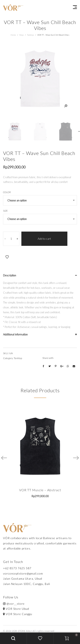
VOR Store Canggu (18, 614)
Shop (21, 35)
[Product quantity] (11, 239)
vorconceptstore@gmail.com (23, 573)
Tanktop (30, 35)
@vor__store (14, 604)
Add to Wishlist (7, 257)
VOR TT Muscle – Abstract (40, 490)
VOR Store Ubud (16, 609)
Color (7, 192)
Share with (48, 358)
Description (10, 275)
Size (5, 211)
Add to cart (44, 239)
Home (13, 35)
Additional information (15, 334)
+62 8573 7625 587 (17, 568)
